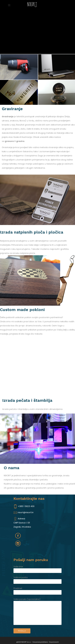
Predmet (37, 588)
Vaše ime (37, 567)
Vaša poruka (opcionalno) (37, 599)
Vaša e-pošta (37, 577)
